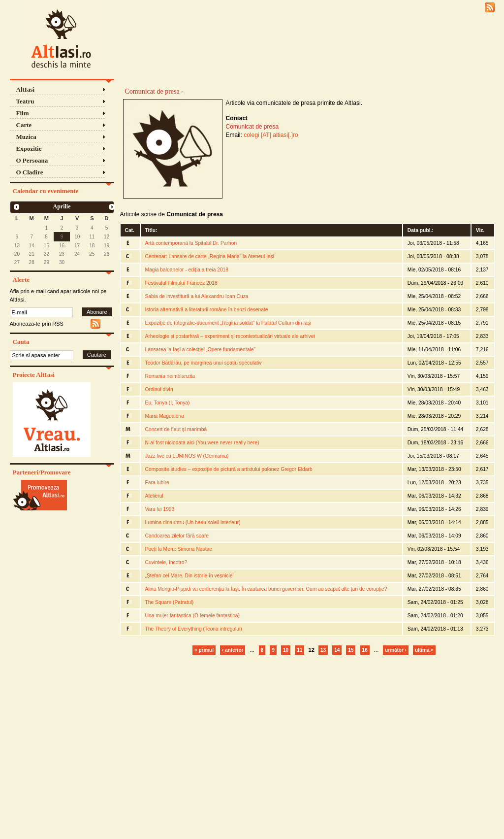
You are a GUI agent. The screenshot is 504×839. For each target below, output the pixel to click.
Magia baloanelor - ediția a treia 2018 (187, 270)
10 (286, 650)
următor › (396, 650)
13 (323, 650)
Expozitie (29, 149)
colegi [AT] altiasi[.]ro (271, 135)
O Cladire (30, 172)
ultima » (424, 650)
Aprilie (62, 206)
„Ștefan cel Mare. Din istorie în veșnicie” (190, 576)
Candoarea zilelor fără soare (177, 536)
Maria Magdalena (165, 416)
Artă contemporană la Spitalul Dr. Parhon (191, 243)
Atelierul (154, 496)
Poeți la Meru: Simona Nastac (179, 549)
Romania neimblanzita (170, 376)
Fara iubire (157, 483)
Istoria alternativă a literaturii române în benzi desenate (207, 310)
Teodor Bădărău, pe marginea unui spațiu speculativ (204, 363)
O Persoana (32, 160)
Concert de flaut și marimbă (176, 429)
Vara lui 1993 (160, 509)
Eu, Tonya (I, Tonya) (168, 403)
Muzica (26, 137)
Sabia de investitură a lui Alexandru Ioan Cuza (197, 296)
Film (23, 113)
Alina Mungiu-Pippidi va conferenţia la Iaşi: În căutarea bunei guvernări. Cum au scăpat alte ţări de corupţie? (266, 589)
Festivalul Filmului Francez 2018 (181, 283)
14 (337, 650)
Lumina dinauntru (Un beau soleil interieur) (193, 522)
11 (299, 650)
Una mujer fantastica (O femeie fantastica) (192, 616)
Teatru (25, 101)
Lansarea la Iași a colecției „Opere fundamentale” (200, 350)
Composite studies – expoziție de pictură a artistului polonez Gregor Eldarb (229, 469)
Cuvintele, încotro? (166, 562)
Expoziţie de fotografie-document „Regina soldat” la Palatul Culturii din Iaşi (228, 323)
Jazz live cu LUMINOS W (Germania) (187, 456)
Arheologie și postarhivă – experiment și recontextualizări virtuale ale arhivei (230, 336)
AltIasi (26, 89)
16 (365, 650)
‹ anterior (233, 650)
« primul (204, 650)
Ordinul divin (159, 389)
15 (351, 650)
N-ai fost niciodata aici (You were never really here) (202, 443)
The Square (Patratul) (170, 602)
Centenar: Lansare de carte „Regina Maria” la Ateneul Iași (210, 256)
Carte (24, 125)
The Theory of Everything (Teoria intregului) (194, 629)
